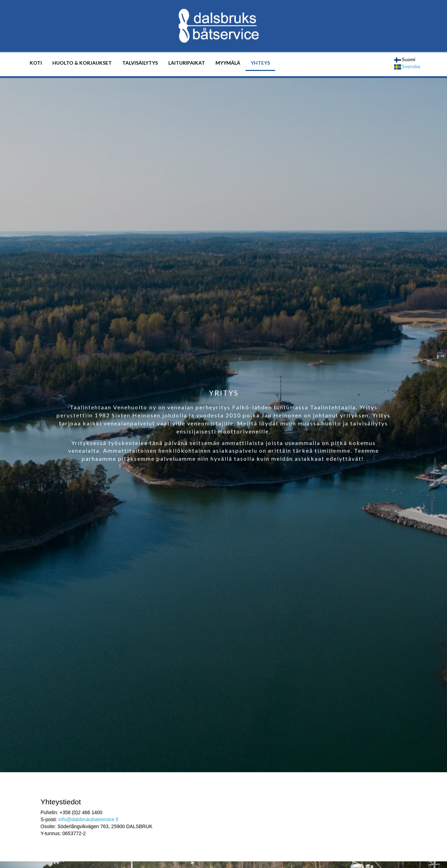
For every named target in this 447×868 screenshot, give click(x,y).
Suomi (405, 59)
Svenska (407, 66)
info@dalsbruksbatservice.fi (88, 819)
